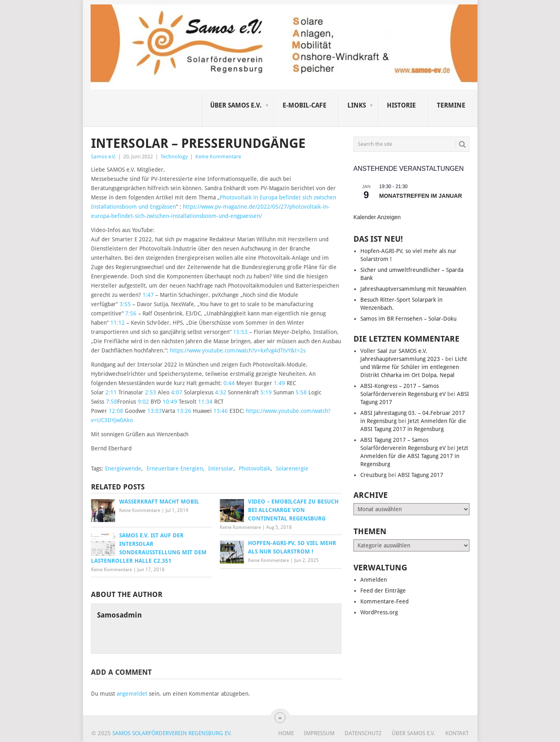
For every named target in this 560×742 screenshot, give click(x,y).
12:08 (116, 411)
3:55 (125, 304)
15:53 (240, 332)
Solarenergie (292, 468)
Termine (451, 105)
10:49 (170, 402)
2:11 (111, 392)
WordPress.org (379, 612)
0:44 (229, 383)
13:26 (184, 411)
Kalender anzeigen (377, 217)
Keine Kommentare (218, 156)
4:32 (221, 392)
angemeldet (132, 694)
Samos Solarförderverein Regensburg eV (171, 733)
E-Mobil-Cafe (305, 105)
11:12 (118, 323)
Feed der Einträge (383, 591)
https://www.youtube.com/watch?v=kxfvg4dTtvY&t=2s (238, 350)
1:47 (148, 295)
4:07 (177, 392)
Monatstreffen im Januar (421, 196)
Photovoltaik (255, 468)
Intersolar (221, 468)
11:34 (205, 402)
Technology (174, 156)
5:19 (266, 392)
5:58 (301, 392)
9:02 (143, 402)
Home (286, 733)
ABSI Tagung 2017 (421, 475)
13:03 (155, 411)
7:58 (112, 402)
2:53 (151, 392)
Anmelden (374, 580)
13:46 (221, 411)
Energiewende (123, 468)
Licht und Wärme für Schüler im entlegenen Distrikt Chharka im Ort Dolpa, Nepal (414, 367)
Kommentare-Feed (384, 601)
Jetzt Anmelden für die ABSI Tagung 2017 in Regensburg (414, 456)
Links (357, 105)
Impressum (319, 733)
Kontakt (457, 733)
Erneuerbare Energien (175, 468)
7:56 (131, 313)
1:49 (279, 383)
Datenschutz (363, 733)
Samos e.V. (103, 156)
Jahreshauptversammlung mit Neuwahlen (413, 289)
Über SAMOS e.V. (236, 105)
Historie (401, 105)
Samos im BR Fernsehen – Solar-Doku (408, 319)
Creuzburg (373, 475)
